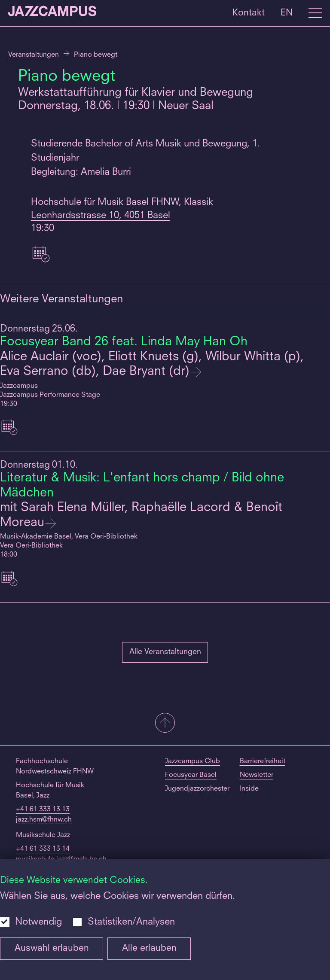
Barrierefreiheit (263, 761)
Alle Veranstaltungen (165, 652)
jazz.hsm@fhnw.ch (44, 820)
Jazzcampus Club (192, 761)
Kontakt (249, 13)
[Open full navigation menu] (315, 13)
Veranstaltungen (34, 55)
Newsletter (257, 775)
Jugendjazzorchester (197, 789)
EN (287, 13)
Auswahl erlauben (52, 948)
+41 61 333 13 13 (43, 810)
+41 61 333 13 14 (43, 849)
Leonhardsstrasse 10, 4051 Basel (101, 216)
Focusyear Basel (191, 775)
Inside (249, 789)
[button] (165, 724)
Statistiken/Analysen (131, 922)
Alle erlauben (149, 948)
